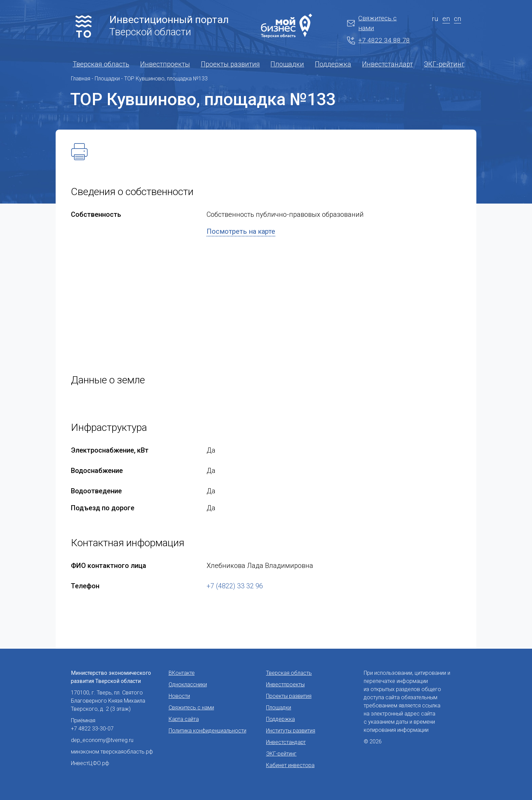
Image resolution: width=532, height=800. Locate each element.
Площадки (287, 64)
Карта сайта (184, 719)
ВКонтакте (182, 673)
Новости (179, 696)
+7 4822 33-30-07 (92, 729)
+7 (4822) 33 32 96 (235, 586)
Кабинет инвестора (290, 765)
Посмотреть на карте (241, 231)
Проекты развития (230, 64)
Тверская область (101, 64)
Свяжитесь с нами (372, 23)
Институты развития (291, 731)
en (446, 19)
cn (458, 19)
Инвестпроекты (165, 64)
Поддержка (333, 64)
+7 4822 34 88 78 (378, 40)
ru (435, 19)
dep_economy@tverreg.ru (102, 740)
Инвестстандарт (387, 64)
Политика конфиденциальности (207, 731)
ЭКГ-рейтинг (444, 64)
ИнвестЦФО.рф (90, 763)
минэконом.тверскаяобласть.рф (112, 752)
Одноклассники (188, 684)
